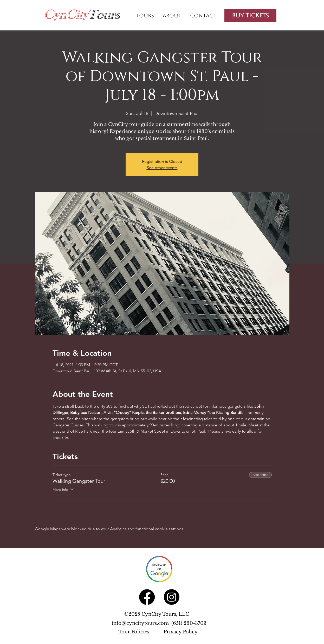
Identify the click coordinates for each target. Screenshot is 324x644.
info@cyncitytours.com (142, 623)
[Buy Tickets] (250, 16)
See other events (162, 168)
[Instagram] (172, 597)
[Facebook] (147, 597)
